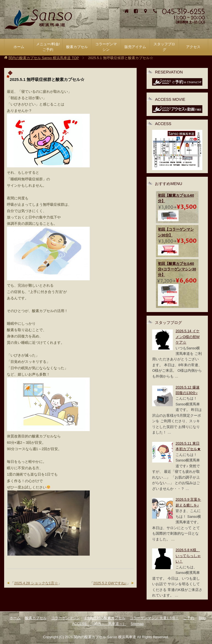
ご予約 (189, 618)
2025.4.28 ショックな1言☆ (36, 583)
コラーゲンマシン (66, 618)
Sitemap (137, 624)
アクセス (193, 47)
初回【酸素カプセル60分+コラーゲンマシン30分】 (177, 269)
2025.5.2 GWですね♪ (110, 583)
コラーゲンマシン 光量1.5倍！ (154, 618)
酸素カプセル (36, 618)
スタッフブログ (164, 47)
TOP (44, 58)
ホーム (19, 47)
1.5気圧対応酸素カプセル (105, 618)
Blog (202, 618)
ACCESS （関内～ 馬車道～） (99, 624)
